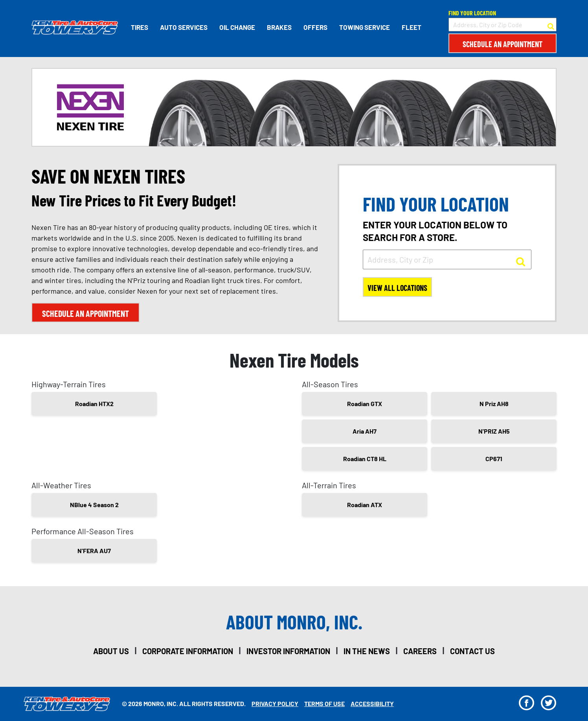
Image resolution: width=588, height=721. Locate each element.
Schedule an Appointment (503, 44)
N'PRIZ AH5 (494, 431)
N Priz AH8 (494, 404)
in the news (367, 651)
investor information (288, 651)
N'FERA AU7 (94, 551)
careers (420, 651)
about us (111, 651)
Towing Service (365, 27)
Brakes (279, 27)
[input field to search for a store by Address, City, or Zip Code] (503, 25)
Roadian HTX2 (94, 404)
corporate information (188, 651)
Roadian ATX (365, 505)
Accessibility (372, 704)
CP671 (494, 459)
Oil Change (237, 27)
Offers (315, 27)
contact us (472, 651)
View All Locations (397, 288)
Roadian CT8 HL (365, 459)
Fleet (412, 27)
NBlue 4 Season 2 (94, 505)
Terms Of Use (324, 704)
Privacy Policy (275, 704)
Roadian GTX (365, 404)
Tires (140, 27)
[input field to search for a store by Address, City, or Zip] (447, 259)
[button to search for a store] (551, 25)
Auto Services (184, 27)
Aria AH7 (365, 431)
